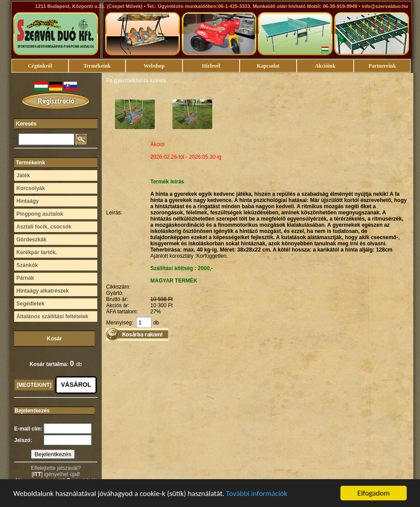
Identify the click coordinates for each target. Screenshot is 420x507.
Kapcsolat (268, 66)
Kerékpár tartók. (37, 252)
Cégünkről (40, 66)
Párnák (25, 278)
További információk (257, 494)
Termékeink (97, 66)
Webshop (154, 66)
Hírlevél (211, 66)
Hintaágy (28, 201)
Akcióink (325, 66)
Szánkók (27, 265)
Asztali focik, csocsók (44, 227)
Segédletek (30, 304)
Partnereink (382, 66)
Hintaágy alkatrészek (43, 291)
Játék (23, 175)
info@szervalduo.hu (385, 6)
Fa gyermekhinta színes (136, 80)
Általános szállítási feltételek (52, 316)
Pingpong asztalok (40, 214)
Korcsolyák (31, 188)
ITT (37, 474)
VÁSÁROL (76, 385)
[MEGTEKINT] (34, 385)
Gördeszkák (31, 240)
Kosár (54, 339)
